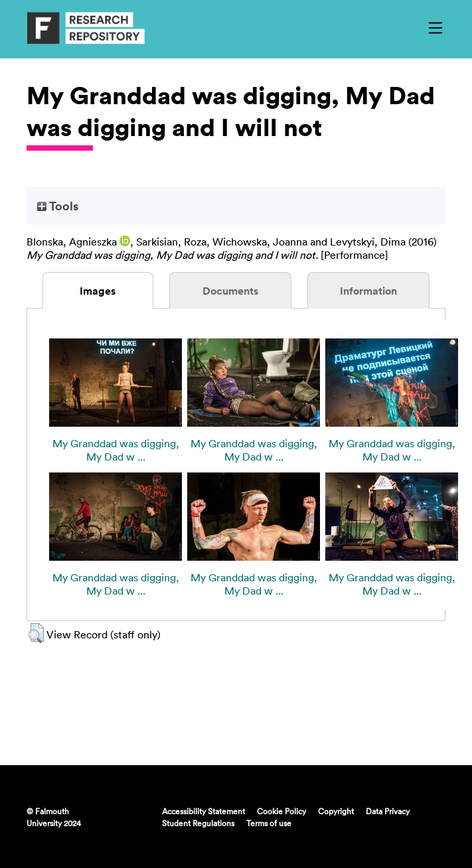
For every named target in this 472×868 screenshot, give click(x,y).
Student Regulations (198, 823)
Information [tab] (368, 291)
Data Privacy (388, 811)
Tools (58, 206)
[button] (36, 633)
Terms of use (269, 823)
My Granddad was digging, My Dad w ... (116, 450)
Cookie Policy (281, 811)
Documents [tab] (230, 291)
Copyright (336, 811)
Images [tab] (98, 291)
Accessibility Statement (203, 811)
